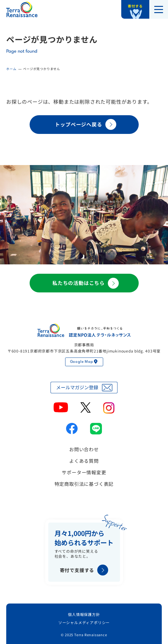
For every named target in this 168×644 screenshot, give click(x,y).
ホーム (11, 69)
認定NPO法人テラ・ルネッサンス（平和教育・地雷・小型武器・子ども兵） (22, 9)
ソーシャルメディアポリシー (84, 622)
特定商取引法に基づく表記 (84, 484)
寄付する (135, 6)
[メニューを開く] (159, 9)
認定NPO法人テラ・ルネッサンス (84, 330)
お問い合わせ (84, 449)
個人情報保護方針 (84, 614)
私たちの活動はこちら (86, 283)
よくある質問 (84, 461)
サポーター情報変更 (84, 472)
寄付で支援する (84, 570)
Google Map (84, 362)
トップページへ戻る (85, 124)
